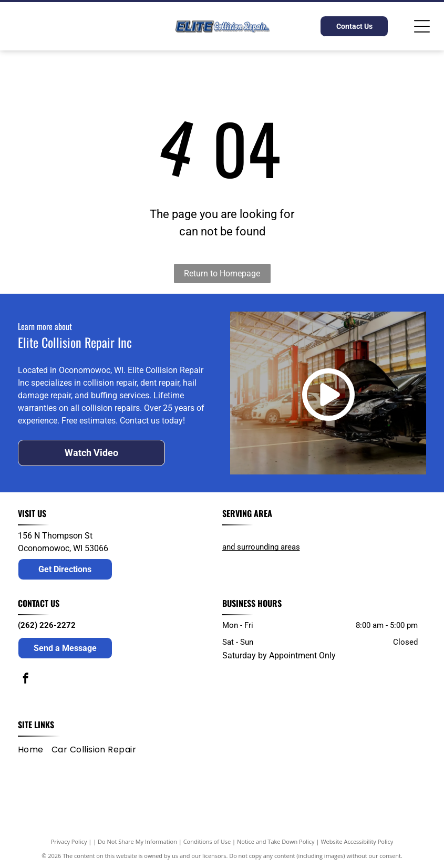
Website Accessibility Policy (357, 841)
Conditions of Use (207, 841)
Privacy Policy (69, 841)
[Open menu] (422, 26)
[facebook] (26, 680)
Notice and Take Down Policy (276, 841)
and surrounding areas (261, 547)
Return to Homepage (222, 273)
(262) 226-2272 (47, 625)
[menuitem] (35, 750)
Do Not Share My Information (137, 841)
